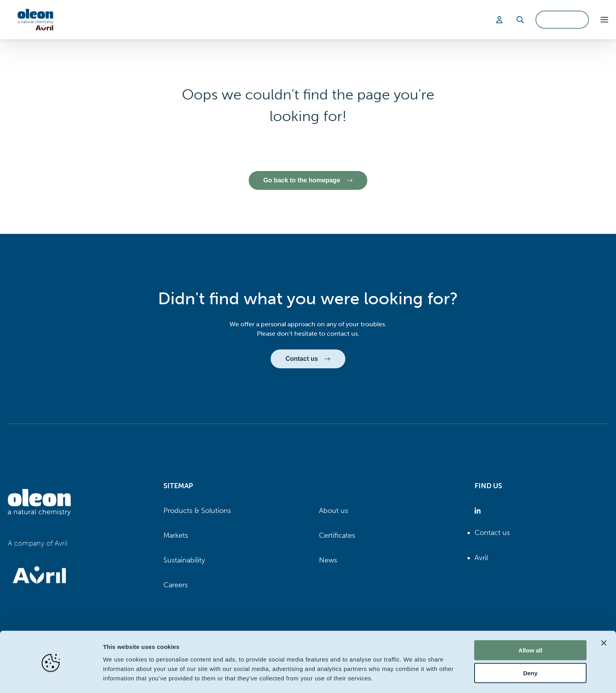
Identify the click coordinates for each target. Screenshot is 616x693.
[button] (604, 20)
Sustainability (184, 561)
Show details (412, 677)
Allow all (531, 624)
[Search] (520, 20)
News (328, 561)
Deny (531, 647)
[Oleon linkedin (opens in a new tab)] (479, 511)
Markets (176, 535)
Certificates (337, 535)
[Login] (500, 20)
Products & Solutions (197, 511)
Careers (176, 585)
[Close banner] (604, 617)
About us (334, 511)
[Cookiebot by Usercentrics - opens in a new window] (51, 678)
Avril (481, 558)
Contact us (492, 533)
